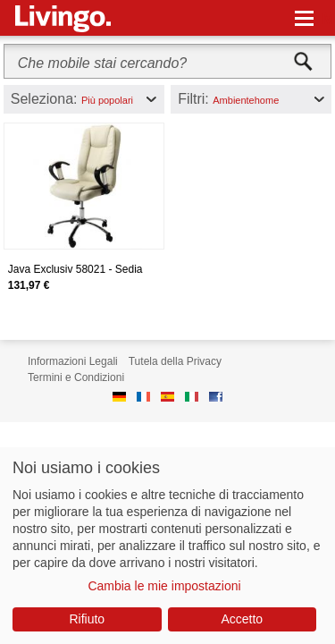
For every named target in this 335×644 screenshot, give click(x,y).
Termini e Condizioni (76, 377)
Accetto (242, 619)
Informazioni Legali (73, 361)
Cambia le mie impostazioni (164, 586)
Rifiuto (87, 619)
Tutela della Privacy (175, 361)
